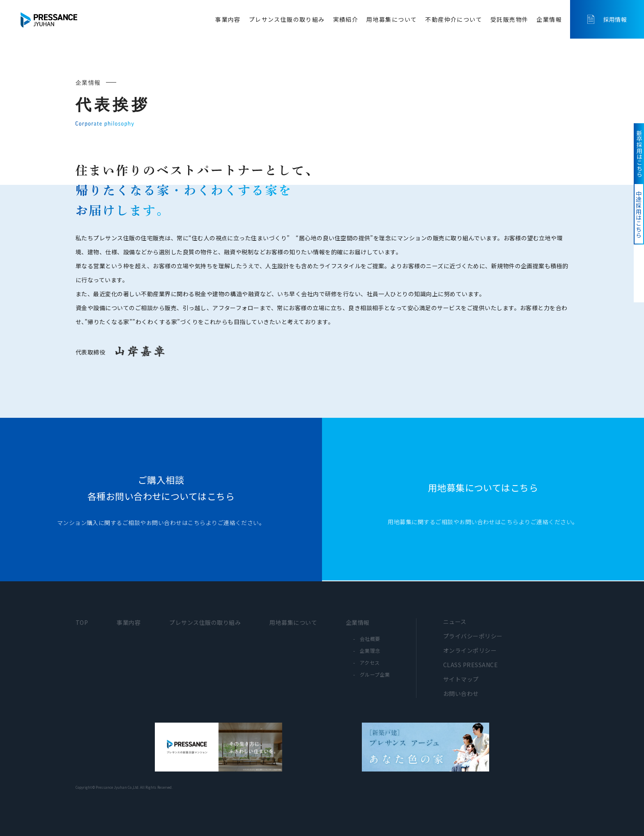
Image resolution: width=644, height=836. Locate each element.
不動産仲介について (454, 19)
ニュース (455, 622)
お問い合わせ (461, 693)
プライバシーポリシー (473, 636)
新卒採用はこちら (634, 168)
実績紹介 (346, 19)
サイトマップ (461, 679)
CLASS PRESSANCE (470, 665)
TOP (82, 622)
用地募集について (392, 19)
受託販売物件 (509, 19)
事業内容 (228, 19)
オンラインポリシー (470, 650)
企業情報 (549, 19)
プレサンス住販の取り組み (287, 19)
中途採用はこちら (633, 257)
